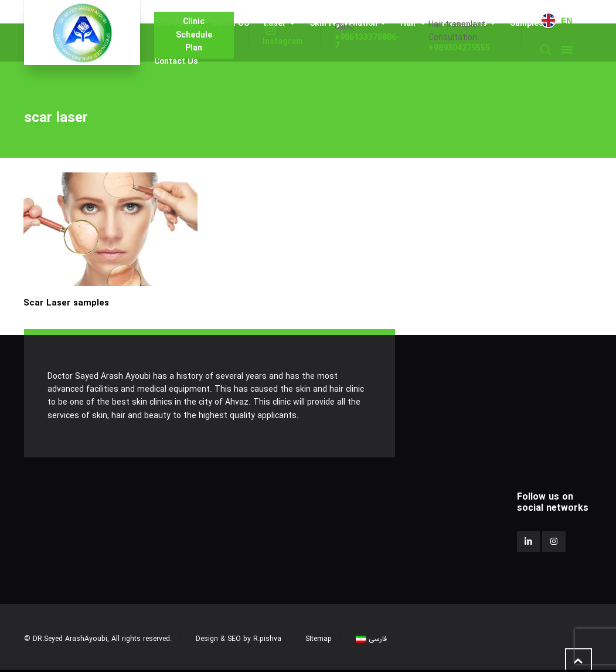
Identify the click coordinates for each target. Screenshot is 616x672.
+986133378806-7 (367, 42)
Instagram (283, 42)
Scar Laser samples (66, 303)
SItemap (319, 639)
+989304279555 (459, 48)
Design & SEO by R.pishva (239, 639)
